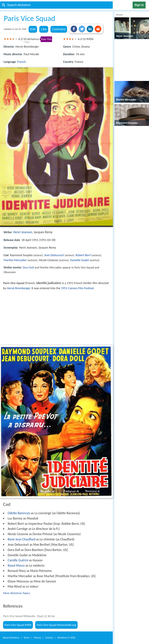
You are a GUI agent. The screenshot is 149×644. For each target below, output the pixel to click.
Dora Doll (28, 267)
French (22, 62)
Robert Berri (83, 255)
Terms (27, 638)
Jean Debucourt (54, 255)
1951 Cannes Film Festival (77, 288)
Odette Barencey (19, 513)
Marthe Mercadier (15, 260)
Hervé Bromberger (18, 288)
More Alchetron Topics (17, 593)
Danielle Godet (80, 260)
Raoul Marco (16, 566)
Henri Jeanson (23, 232)
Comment (59, 29)
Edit (33, 29)
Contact (49, 638)
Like (44, 29)
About (11, 638)
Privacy (37, 638)
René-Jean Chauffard (21, 539)
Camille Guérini (18, 560)
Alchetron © (66, 638)
